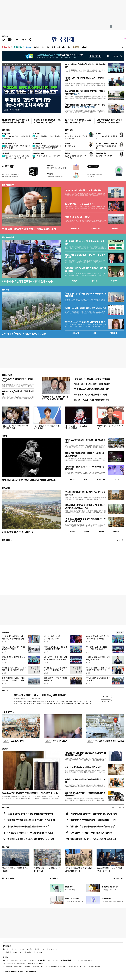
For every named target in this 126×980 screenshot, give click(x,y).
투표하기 (106, 696)
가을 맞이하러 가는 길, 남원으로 (18, 532)
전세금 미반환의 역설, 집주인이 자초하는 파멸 (47, 870)
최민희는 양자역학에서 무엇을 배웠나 (106, 137)
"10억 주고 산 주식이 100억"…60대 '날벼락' (92, 384)
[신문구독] (30, 39)
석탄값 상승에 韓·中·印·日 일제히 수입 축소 (46, 137)
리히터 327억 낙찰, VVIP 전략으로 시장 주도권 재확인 (85, 441)
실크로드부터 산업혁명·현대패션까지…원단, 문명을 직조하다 (31, 793)
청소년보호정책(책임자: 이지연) (83, 960)
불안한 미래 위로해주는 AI (104, 156)
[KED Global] (24, 39)
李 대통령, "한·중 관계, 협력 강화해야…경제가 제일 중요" (55, 669)
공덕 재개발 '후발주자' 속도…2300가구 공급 (24, 334)
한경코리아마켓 (7, 47)
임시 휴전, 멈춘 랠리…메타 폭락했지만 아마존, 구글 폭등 (16, 147)
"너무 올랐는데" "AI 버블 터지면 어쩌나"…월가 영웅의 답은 (85, 269)
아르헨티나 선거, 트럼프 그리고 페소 (106, 147)
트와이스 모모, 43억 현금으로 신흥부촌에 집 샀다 (85, 322)
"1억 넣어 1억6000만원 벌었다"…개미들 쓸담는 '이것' (29, 229)
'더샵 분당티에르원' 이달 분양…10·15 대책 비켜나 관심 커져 (85, 295)
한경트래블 (6, 488)
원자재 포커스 (36, 134)
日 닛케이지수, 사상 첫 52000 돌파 (79, 204)
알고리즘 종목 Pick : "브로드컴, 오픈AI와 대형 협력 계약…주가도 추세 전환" (47, 147)
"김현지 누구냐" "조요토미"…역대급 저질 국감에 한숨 (15, 427)
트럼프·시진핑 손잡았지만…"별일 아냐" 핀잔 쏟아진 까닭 (85, 256)
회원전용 (5, 130)
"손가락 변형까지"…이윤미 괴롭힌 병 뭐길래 (46, 427)
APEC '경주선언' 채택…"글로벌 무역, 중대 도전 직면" (86, 66)
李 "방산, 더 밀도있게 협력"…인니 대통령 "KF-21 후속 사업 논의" (98, 670)
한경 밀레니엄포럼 (56, 741)
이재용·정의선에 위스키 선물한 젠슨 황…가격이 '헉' (28, 826)
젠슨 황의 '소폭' (70, 146)
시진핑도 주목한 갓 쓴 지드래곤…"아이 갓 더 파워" (55, 637)
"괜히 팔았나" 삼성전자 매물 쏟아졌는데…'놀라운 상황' (92, 826)
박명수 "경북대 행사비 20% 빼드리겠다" (110, 427)
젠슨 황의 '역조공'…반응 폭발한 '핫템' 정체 (91, 400)
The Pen (5, 847)
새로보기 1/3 (120, 632)
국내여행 (87, 531)
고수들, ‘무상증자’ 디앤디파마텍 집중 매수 (46, 157)
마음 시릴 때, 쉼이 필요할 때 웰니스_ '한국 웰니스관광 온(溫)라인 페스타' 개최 (85, 507)
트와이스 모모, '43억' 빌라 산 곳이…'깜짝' (18, 393)
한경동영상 (6, 540)
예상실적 (75, 281)
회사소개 (6, 949)
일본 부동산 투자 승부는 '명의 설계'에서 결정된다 (109, 870)
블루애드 (38, 949)
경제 (43, 47)
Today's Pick (6, 134)
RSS (49, 960)
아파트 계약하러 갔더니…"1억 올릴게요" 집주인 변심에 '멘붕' (13, 679)
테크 (64, 47)
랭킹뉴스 (5, 807)
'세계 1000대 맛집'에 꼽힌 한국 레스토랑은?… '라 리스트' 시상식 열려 (85, 520)
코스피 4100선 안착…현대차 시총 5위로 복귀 (83, 190)
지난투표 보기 (106, 701)
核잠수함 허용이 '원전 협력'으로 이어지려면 (75, 157)
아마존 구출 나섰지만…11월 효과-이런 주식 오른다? (85, 243)
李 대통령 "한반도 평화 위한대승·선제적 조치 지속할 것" (27, 102)
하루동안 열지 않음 (114, 56)
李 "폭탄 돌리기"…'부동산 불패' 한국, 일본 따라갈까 (40, 695)
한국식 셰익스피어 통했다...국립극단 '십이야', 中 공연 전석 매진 (85, 454)
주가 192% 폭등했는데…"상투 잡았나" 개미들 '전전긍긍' (30, 833)
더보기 (84, 47)
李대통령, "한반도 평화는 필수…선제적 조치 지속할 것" (96, 648)
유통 (59, 47)
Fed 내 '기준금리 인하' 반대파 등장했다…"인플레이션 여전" (85, 92)
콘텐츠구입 (18, 960)
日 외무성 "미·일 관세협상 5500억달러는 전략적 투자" (78, 121)
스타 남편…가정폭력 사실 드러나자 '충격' (91, 394)
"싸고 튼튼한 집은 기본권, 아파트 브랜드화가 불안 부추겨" (85, 106)
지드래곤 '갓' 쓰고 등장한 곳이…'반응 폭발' (76, 427)
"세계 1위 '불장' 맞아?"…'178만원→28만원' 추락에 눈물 (93, 839)
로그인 (122, 39)
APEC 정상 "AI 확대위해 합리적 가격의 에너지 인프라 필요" (98, 637)
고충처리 (22, 949)
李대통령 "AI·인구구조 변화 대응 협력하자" (55, 679)
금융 (48, 47)
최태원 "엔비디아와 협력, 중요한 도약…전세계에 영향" (85, 79)
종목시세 (94, 281)
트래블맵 (72, 531)
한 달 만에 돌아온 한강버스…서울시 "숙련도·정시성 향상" (47, 121)
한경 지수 (95, 229)
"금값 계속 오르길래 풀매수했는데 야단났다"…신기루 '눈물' (31, 820)
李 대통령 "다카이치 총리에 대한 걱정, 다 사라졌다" (98, 658)
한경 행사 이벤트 (8, 878)
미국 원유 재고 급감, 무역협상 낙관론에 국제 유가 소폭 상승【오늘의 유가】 (16, 157)
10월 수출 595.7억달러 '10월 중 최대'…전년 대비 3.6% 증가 (109, 121)
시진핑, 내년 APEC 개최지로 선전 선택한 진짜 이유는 (13, 648)
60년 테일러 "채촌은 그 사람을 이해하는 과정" (84, 767)
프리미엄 (77, 47)
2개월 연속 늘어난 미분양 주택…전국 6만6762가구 (86, 308)
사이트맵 (34, 960)
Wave (4, 749)
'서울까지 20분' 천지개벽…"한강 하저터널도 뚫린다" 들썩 (93, 814)
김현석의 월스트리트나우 (9, 143)
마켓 (115, 229)
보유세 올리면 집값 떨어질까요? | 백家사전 (98, 679)
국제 (69, 47)
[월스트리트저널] (17, 39)
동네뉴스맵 (75, 333)
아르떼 (5, 436)
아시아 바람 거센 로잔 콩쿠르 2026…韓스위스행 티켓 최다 (85, 468)
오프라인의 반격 (13, 741)
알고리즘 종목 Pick (38, 143)
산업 (53, 47)
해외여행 (101, 531)
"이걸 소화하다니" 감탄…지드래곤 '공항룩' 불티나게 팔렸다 (13, 637)
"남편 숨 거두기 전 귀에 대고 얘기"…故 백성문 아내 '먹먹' (55, 398)
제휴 (12, 960)
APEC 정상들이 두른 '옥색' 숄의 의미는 (14, 658)
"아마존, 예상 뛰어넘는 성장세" (78, 217)
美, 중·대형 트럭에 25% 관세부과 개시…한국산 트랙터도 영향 (15, 121)
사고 (122, 878)
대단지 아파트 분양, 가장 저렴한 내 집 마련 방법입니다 (79, 870)
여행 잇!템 (116, 531)
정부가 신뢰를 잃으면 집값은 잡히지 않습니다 (15, 870)
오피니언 (37, 47)
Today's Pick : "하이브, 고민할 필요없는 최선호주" (16, 137)
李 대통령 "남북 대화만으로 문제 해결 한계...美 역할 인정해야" (14, 669)
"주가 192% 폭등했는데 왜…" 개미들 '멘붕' (17, 380)
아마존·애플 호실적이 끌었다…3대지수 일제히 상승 (27, 281)
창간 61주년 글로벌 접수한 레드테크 (105, 741)
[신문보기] (3, 39)
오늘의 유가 (5, 153)
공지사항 (53, 878)
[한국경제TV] (10, 39)
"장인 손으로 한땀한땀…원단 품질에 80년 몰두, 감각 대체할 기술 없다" (85, 754)
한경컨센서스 (75, 229)
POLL (4, 691)
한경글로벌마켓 (19, 47)
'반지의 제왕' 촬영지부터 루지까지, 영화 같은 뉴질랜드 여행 (85, 493)
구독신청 (14, 949)
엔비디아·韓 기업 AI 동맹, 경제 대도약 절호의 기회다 (76, 137)
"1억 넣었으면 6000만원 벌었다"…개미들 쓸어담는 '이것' (93, 820)
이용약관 (56, 960)
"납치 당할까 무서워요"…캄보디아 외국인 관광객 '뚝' (91, 833)
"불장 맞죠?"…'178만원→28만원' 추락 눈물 (92, 379)
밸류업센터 (114, 333)
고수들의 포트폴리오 (38, 153)
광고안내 (30, 949)
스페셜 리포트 (7, 712)
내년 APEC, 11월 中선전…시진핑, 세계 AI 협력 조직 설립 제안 (55, 658)
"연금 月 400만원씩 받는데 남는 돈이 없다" (91, 389)
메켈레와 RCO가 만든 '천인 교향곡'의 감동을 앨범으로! (29, 480)
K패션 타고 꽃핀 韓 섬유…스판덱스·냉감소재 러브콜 (85, 781)
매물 (95, 333)
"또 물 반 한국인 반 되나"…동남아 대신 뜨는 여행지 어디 (30, 814)
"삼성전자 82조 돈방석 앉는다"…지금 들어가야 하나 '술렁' (31, 839)
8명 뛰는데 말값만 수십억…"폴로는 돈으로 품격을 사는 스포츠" (85, 794)
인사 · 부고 (116, 878)
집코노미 (29, 47)
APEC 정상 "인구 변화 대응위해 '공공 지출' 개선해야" (56, 648)
